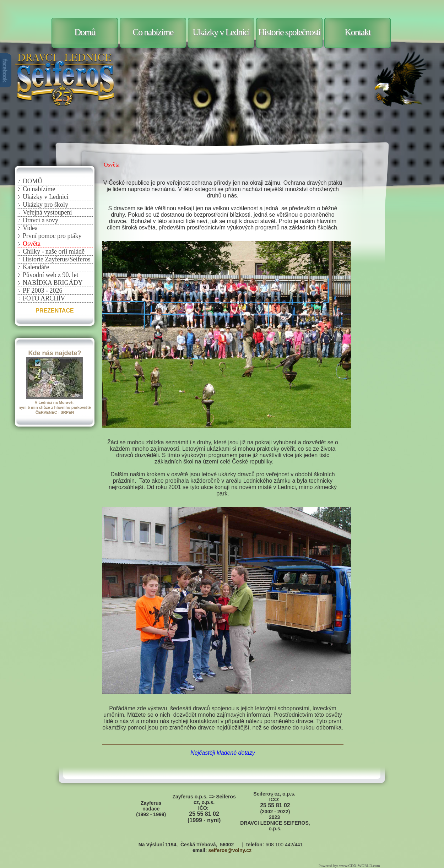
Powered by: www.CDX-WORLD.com (350, 866)
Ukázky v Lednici (221, 32)
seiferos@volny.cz (230, 850)
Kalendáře (36, 267)
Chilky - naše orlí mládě (54, 251)
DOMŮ (33, 181)
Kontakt (358, 32)
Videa (30, 228)
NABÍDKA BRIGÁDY (53, 283)
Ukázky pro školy (45, 205)
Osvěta (32, 244)
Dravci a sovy (40, 220)
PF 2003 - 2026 (43, 291)
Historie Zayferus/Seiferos (56, 259)
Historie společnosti (289, 32)
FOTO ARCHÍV (44, 298)
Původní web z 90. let (50, 275)
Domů (85, 32)
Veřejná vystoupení (47, 212)
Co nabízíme (153, 32)
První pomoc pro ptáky (52, 236)
